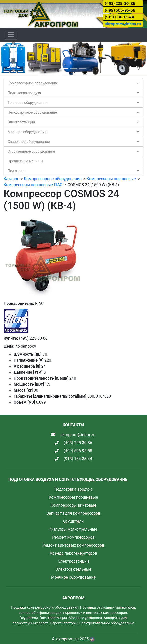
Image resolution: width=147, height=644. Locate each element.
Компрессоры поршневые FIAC (33, 185)
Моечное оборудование (27, 132)
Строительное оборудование (31, 151)
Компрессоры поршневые (111, 179)
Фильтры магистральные (73, 529)
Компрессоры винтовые (73, 505)
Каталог (11, 179)
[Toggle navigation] (11, 35)
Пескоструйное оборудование (32, 112)
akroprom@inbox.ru (123, 24)
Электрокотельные (73, 569)
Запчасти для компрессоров (73, 513)
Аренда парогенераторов (73, 553)
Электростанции (21, 122)
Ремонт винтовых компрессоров (73, 545)
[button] (11, 59)
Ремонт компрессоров (73, 537)
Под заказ (16, 171)
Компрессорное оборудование (33, 83)
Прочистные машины (25, 161)
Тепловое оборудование (28, 103)
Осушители (73, 521)
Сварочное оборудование (29, 142)
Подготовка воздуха (24, 93)
